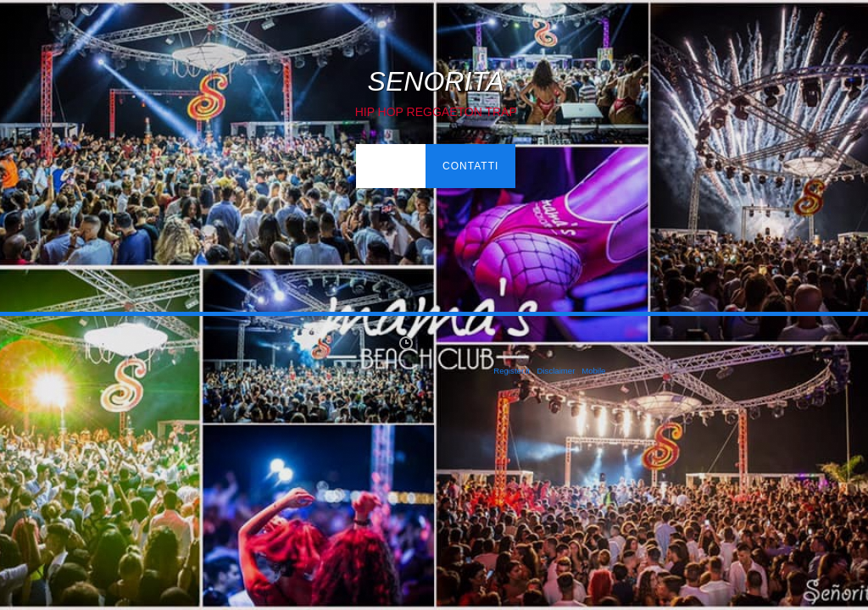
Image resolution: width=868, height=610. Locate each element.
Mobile (593, 371)
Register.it (512, 371)
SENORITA (436, 81)
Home (390, 166)
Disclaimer (556, 371)
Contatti (470, 166)
